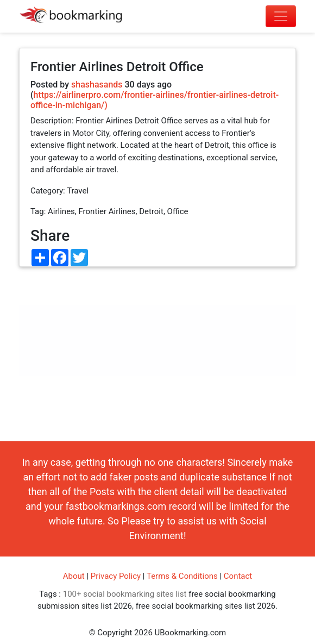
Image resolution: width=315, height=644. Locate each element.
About (74, 576)
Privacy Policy (116, 576)
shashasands (97, 85)
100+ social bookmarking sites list (125, 594)
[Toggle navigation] (281, 16)
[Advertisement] (157, 354)
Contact (238, 576)
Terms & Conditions (182, 576)
